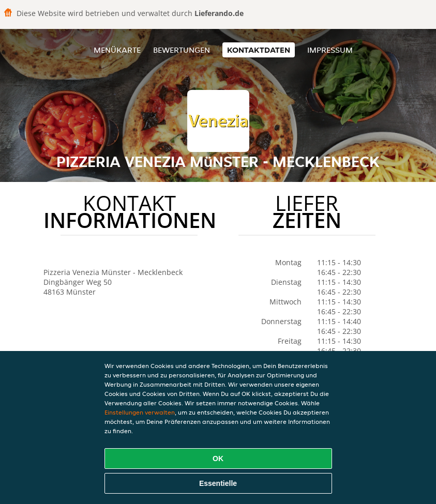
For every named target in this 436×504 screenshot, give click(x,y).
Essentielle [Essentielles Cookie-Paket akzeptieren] (218, 483)
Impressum (330, 50)
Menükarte (117, 50)
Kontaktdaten (259, 50)
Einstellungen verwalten (140, 412)
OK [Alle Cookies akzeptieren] (218, 459)
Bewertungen (182, 50)
